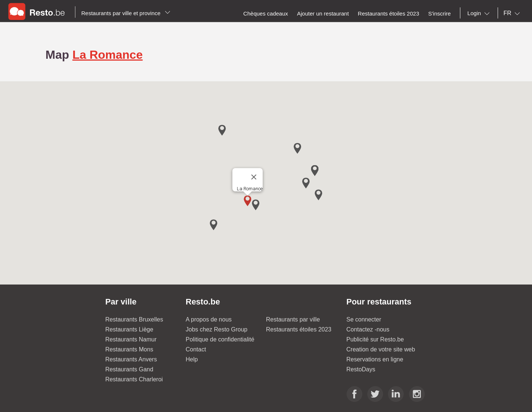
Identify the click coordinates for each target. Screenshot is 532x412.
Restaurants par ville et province (126, 13)
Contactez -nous (368, 329)
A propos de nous (209, 319)
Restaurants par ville (293, 319)
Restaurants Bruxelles (134, 319)
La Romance (108, 55)
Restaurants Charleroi (134, 379)
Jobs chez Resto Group (217, 329)
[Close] (254, 177)
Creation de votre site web (381, 349)
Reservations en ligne (375, 359)
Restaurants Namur (131, 339)
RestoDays (361, 369)
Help (192, 359)
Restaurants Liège (129, 329)
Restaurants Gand (129, 369)
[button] (248, 201)
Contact (196, 349)
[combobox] (480, 13)
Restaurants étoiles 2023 (299, 329)
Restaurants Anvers (131, 359)
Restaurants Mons (129, 349)
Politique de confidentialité (220, 339)
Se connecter (364, 319)
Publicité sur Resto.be (375, 339)
